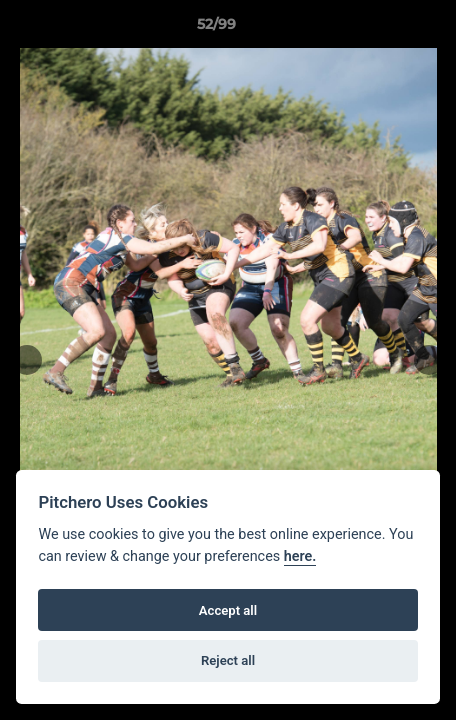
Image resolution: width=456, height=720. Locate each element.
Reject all (228, 660)
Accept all (228, 610)
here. (300, 556)
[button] (384, 29)
